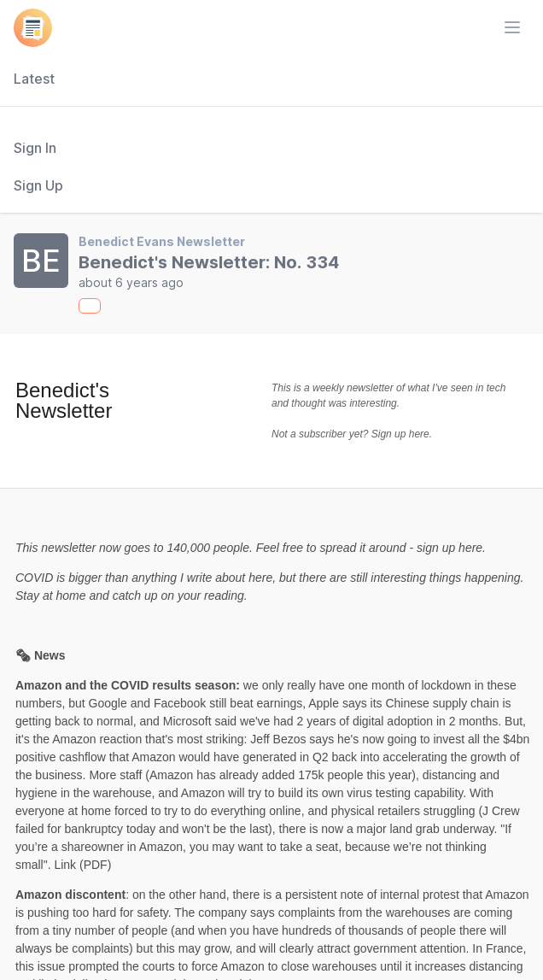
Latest (34, 79)
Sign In (35, 148)
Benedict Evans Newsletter (162, 241)
